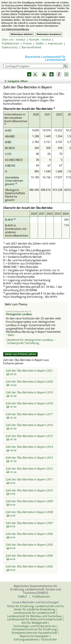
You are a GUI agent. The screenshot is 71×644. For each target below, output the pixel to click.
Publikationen (10, 43)
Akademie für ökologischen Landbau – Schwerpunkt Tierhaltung (31, 342)
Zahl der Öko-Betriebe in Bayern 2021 (29, 371)
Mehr (11, 335)
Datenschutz (10, 47)
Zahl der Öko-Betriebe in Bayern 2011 (29, 479)
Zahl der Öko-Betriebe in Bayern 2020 (29, 382)
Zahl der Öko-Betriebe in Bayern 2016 (29, 425)
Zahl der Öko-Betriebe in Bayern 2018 (29, 403)
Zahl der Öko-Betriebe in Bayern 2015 (29, 436)
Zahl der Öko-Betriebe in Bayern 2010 (29, 490)
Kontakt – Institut (40, 40)
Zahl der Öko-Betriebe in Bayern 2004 (29, 556)
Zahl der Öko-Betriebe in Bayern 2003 (29, 566)
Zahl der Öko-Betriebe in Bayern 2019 (29, 392)
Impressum (55, 43)
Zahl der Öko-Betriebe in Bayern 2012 (29, 469)
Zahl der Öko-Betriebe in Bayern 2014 (29, 447)
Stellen (40, 43)
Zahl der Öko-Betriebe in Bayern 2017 (29, 414)
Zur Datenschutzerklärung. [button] (16, 29)
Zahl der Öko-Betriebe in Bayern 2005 (29, 545)
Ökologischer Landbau (19, 314)
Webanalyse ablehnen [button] (22, 34)
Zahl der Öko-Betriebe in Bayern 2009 (29, 501)
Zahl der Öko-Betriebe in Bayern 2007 (29, 523)
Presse (27, 43)
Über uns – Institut (13, 40)
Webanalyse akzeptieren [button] (49, 34)
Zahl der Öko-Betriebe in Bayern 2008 (29, 512)
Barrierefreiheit (32, 47)
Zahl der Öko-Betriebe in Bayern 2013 (29, 458)
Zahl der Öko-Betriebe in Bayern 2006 (29, 534)
